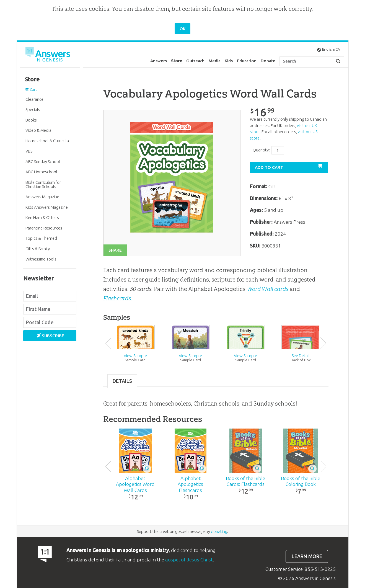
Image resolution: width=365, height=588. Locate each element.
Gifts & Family (38, 249)
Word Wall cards (268, 289)
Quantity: (261, 150)
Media (215, 61)
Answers (159, 61)
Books (31, 120)
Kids (229, 61)
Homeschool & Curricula (47, 141)
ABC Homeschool (41, 172)
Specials (33, 109)
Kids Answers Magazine (47, 207)
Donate (268, 61)
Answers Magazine (42, 197)
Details (122, 381)
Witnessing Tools (41, 259)
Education (247, 61)
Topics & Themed (41, 238)
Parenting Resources (44, 228)
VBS (29, 151)
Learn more (307, 556)
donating (219, 531)
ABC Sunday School (43, 162)
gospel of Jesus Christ (189, 560)
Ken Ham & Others (42, 217)
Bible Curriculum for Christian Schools (43, 184)
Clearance (34, 99)
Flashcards (117, 298)
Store (177, 61)
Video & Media (38, 130)
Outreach (195, 61)
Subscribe (50, 336)
